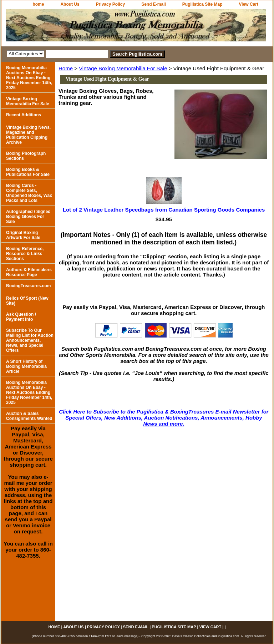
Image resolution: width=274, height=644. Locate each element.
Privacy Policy (110, 4)
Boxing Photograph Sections (26, 156)
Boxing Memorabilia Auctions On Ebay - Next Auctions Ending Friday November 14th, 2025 (29, 78)
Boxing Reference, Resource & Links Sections (25, 254)
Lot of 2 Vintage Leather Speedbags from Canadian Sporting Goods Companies (164, 210)
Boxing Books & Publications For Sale (28, 172)
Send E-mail (154, 4)
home (38, 4)
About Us (70, 4)
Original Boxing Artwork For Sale (23, 235)
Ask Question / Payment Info (21, 317)
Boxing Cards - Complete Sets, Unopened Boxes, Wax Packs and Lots (29, 193)
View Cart (249, 4)
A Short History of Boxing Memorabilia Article (26, 366)
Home (66, 68)
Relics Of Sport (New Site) (27, 301)
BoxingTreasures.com (28, 286)
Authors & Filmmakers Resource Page (29, 272)
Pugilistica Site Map (202, 4)
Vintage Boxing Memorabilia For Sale (123, 68)
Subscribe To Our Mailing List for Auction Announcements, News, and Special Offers (30, 340)
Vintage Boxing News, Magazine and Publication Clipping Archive (28, 135)
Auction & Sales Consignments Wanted (29, 416)
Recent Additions (24, 115)
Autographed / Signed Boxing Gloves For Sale (28, 217)
